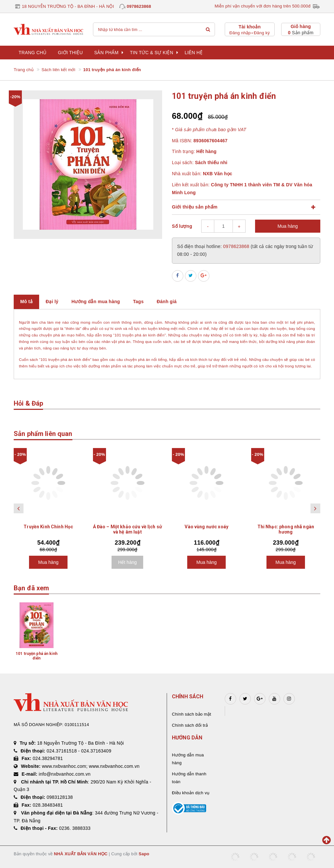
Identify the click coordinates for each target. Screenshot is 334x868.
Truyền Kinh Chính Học (48, 527)
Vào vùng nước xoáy (206, 527)
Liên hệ (194, 53)
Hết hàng (127, 562)
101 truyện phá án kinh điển (37, 656)
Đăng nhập (240, 33)
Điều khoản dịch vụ (191, 793)
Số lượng (182, 226)
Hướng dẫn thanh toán (189, 778)
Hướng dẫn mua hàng (188, 759)
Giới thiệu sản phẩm (195, 207)
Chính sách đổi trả (190, 725)
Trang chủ (32, 53)
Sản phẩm (109, 53)
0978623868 (139, 6)
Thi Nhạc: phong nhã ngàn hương (286, 529)
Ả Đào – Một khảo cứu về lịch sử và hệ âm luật (128, 529)
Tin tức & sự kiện (154, 53)
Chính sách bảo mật (191, 714)
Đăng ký (262, 33)
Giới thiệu (70, 53)
